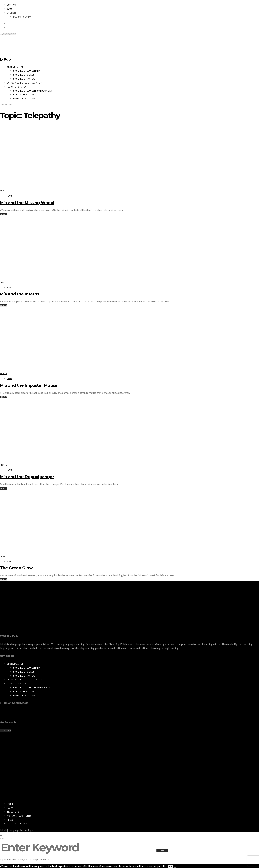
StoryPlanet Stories (24, 75)
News (9, 196)
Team (10, 808)
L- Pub (5, 59)
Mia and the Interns (20, 294)
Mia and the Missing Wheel (27, 203)
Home (10, 804)
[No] (175, 867)
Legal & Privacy (17, 824)
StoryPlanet (15, 67)
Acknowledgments (19, 816)
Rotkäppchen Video (23, 95)
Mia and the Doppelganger (27, 477)
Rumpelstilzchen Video (25, 99)
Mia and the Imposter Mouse (29, 385)
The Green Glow (16, 568)
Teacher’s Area (17, 87)
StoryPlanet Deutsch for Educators (32, 91)
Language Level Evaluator (24, 83)
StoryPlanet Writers (24, 79)
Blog (10, 9)
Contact (12, 5)
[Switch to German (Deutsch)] (23, 17)
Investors (13, 812)
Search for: (6, 838)
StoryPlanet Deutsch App (26, 71)
